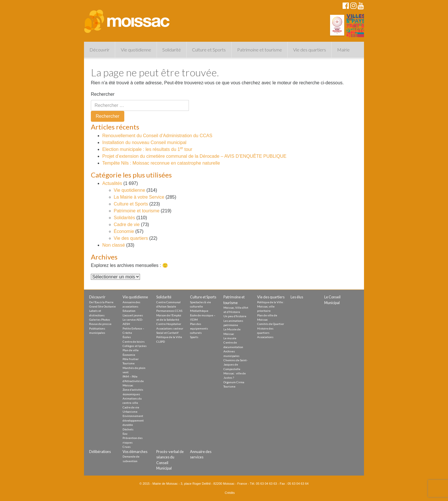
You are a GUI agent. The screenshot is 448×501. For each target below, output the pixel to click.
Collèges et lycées (135, 346)
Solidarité (172, 50)
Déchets (128, 429)
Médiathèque (199, 311)
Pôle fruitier (131, 359)
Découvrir (99, 50)
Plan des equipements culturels (199, 328)
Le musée (230, 338)
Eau (125, 434)
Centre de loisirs (134, 342)
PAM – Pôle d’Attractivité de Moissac (133, 381)
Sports (194, 337)
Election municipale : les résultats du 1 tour (147, 149)
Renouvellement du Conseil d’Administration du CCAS (157, 136)
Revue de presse (100, 324)
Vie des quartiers (310, 50)
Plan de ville (131, 350)
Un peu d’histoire (235, 316)
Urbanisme (130, 412)
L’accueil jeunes (133, 315)
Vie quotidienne (136, 50)
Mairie (343, 50)
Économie (124, 231)
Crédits (230, 493)
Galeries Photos (100, 320)
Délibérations (100, 452)
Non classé (114, 245)
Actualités (112, 183)
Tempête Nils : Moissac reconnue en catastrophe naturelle (161, 163)
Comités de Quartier (271, 324)
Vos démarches (135, 452)
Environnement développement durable (133, 420)
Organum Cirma (234, 382)
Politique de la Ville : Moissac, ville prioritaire (271, 307)
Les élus (297, 297)
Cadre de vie (127, 224)
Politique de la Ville (169, 337)
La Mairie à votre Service (139, 197)
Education (129, 311)
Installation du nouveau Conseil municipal (144, 142)
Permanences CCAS (169, 311)
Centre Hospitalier (169, 324)
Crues (127, 447)
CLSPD (161, 342)
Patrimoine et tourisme (260, 50)
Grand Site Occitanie (102, 306)
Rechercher (103, 94)
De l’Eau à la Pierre (101, 302)
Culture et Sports (209, 50)
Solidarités (124, 218)
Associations (265, 337)
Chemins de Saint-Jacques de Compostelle (236, 365)
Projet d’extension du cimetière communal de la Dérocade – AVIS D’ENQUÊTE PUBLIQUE (194, 156)
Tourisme (129, 363)
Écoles (127, 337)
